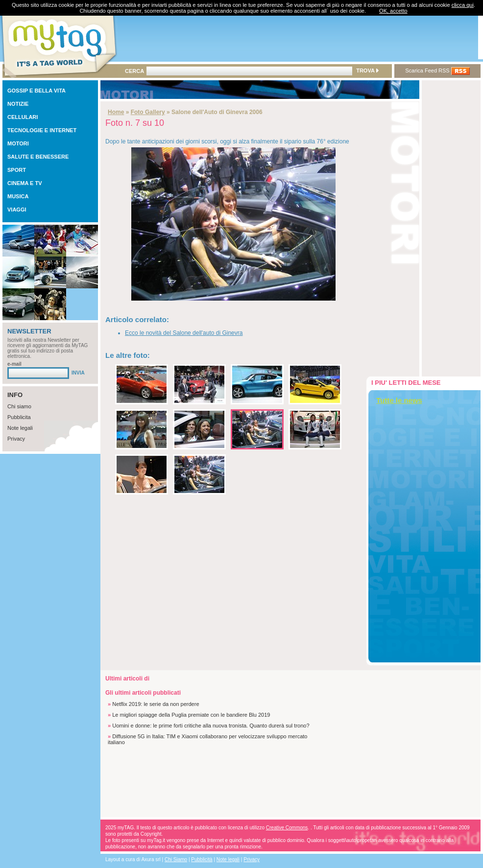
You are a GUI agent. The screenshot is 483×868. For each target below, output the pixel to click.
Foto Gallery (148, 112)
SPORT (17, 170)
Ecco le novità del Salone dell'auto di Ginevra (184, 333)
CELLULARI (23, 117)
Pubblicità (202, 859)
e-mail (14, 364)
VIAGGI (17, 210)
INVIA (78, 373)
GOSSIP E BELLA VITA (36, 91)
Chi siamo (19, 406)
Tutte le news (399, 400)
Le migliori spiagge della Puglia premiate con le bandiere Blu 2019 (191, 715)
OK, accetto (393, 11)
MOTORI (18, 143)
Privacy (16, 439)
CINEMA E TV (25, 183)
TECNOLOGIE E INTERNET (42, 130)
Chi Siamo (176, 859)
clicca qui (463, 5)
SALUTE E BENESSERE (38, 157)
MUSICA (18, 196)
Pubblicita (19, 417)
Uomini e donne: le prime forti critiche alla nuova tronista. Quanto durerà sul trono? (211, 726)
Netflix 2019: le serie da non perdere (156, 704)
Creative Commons (287, 828)
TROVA (367, 70)
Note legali (20, 428)
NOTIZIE (18, 104)
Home (116, 112)
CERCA (134, 71)
